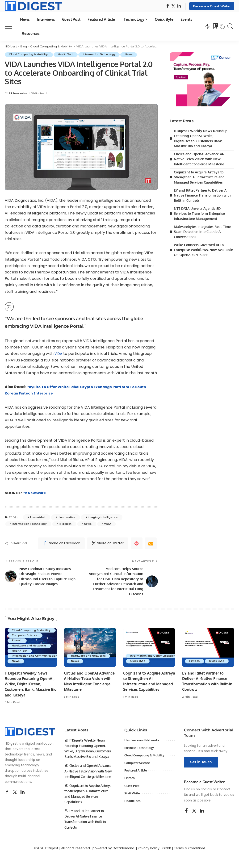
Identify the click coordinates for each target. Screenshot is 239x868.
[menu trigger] (11, 26)
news (88, 524)
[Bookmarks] (215, 26)
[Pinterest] (137, 543)
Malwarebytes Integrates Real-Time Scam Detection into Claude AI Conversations (202, 230)
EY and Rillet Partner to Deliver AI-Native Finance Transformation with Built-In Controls (202, 195)
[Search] (231, 26)
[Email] (151, 543)
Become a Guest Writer (212, 6)
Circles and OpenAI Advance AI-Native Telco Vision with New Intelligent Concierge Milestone (199, 159)
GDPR (167, 851)
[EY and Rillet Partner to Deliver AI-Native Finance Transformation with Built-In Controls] (208, 650)
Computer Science (26, 638)
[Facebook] (168, 6)
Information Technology (105, 55)
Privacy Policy (149, 851)
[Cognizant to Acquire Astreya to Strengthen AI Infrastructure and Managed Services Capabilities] (149, 650)
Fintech (18, 643)
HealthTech (69, 55)
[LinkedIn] (179, 6)
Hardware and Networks (30, 648)
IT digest (65, 524)
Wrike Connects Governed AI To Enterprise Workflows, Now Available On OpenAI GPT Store (203, 248)
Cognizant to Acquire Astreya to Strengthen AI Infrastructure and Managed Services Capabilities (199, 177)
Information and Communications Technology (45, 658)
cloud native (67, 517)
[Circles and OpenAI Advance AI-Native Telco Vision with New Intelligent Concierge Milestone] (90, 650)
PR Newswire (18, 93)
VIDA (59, 354)
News (136, 55)
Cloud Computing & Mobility (30, 55)
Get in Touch (201, 764)
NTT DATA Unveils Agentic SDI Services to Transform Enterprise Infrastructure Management (199, 212)
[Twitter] (173, 6)
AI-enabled (37, 517)
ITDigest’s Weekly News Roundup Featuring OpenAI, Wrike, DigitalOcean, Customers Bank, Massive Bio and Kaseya (31, 687)
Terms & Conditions (190, 851)
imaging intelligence (103, 517)
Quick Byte (138, 664)
